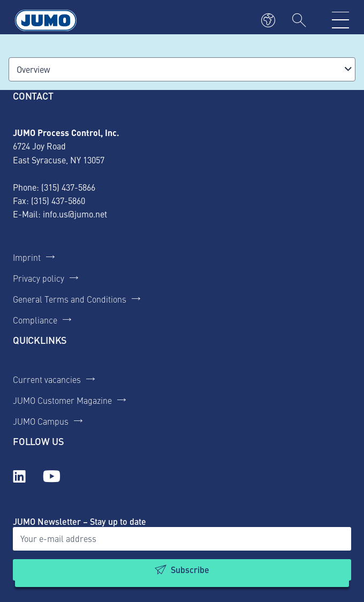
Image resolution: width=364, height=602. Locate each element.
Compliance (35, 320)
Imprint (27, 257)
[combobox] (182, 69)
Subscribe (190, 570)
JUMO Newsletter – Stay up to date (79, 521)
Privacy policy (39, 278)
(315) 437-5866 (68, 187)
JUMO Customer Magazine (62, 400)
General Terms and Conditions (70, 299)
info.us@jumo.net (75, 214)
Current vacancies (47, 379)
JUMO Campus (41, 421)
